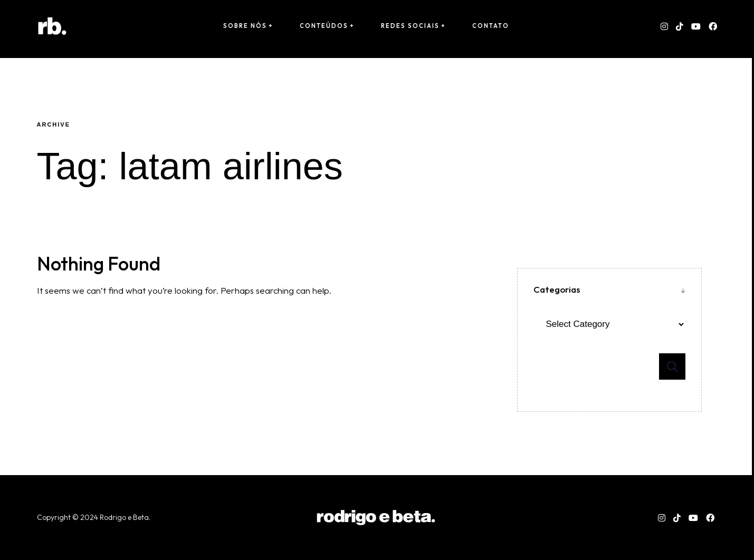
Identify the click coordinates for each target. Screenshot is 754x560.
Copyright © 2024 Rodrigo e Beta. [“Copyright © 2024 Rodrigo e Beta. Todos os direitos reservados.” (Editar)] (94, 517)
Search (672, 366)
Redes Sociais (410, 26)
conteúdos (324, 26)
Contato (491, 26)
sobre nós (245, 26)
